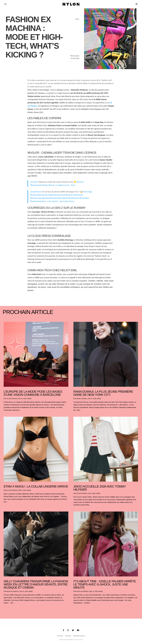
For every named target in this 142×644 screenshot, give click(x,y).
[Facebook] (64, 630)
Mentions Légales (79, 636)
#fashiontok (78, 195)
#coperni (80, 182)
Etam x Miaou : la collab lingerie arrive (36, 486)
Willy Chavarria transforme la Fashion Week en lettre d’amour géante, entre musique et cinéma (36, 584)
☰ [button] (137, 4)
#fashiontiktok (36, 195)
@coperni (34, 182)
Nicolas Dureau (13, 591)
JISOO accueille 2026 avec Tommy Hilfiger (100, 488)
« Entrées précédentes (8, 609)
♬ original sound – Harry (65, 185)
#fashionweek (36, 185)
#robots (45, 185)
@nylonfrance (36, 192)
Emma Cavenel (82, 399)
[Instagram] (68, 630)
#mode (45, 195)
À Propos (60, 636)
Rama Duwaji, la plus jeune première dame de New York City (103, 393)
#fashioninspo (36, 198)
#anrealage (88, 192)
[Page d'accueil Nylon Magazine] (71, 4)
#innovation (84, 198)
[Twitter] (73, 630)
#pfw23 (65, 198)
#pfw (60, 198)
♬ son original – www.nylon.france (60, 201)
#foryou (52, 185)
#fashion (69, 195)
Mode (29, 399)
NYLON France (12, 399)
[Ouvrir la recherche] (5, 4)
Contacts (68, 636)
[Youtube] (78, 630)
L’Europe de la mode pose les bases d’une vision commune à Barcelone (33, 393)
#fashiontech (74, 198)
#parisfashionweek (50, 198)
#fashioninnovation (38, 201)
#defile (51, 195)
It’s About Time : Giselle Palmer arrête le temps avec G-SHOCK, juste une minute (105, 584)
